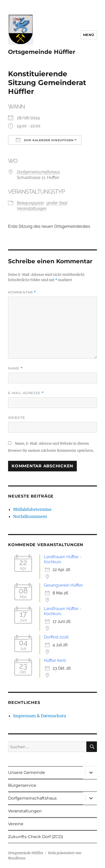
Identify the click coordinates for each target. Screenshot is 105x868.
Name (15, 368)
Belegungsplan (30, 203)
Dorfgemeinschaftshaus (38, 172)
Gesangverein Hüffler (63, 585)
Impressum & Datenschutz (40, 716)
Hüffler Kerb (55, 661)
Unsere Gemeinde (27, 772)
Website (17, 418)
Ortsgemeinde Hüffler (42, 52)
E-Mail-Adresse (26, 393)
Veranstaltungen (32, 209)
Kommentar (22, 292)
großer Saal (57, 203)
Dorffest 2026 (56, 637)
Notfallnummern (30, 516)
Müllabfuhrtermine (32, 509)
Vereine (16, 824)
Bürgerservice (22, 785)
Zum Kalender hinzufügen (45, 140)
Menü (89, 35)
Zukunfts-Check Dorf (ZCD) (36, 837)
